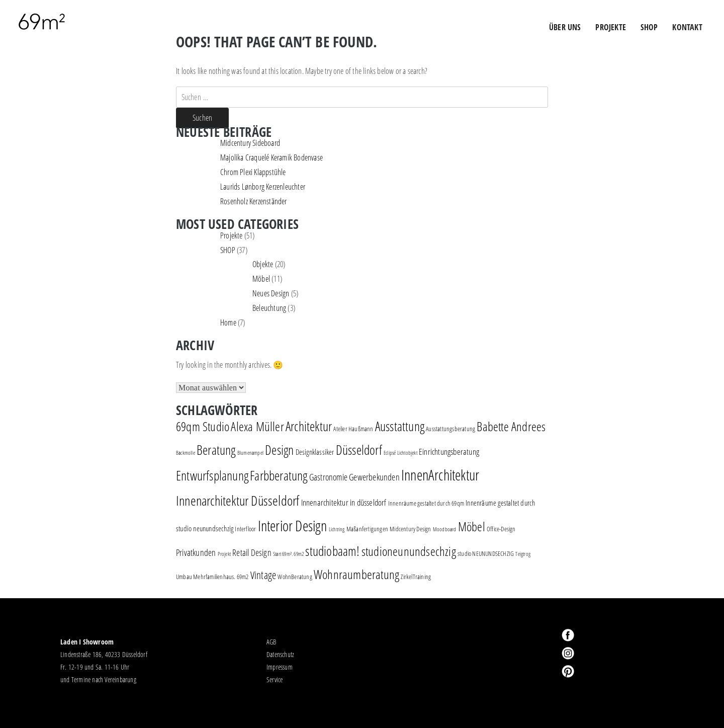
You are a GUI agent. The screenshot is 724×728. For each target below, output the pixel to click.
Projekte (232, 235)
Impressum (280, 667)
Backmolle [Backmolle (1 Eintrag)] (186, 453)
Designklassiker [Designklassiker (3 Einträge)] (315, 452)
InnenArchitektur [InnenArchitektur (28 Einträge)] (440, 475)
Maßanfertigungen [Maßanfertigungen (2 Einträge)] (367, 529)
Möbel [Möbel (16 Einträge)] (472, 526)
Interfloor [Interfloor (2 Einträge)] (245, 529)
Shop (649, 27)
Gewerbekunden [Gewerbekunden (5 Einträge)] (374, 477)
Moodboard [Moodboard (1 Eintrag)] (445, 529)
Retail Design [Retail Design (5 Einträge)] (252, 552)
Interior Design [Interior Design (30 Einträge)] (293, 526)
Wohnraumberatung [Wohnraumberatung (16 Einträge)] (356, 574)
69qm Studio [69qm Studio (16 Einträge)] (203, 426)
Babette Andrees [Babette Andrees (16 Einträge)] (511, 426)
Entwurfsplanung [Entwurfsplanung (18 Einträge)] (212, 475)
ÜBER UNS (565, 27)
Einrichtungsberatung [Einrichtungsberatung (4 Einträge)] (449, 452)
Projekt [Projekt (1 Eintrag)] (224, 554)
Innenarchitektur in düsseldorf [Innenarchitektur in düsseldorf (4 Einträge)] (344, 502)
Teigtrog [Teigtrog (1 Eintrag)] (523, 554)
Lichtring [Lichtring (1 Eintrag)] (337, 529)
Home (228, 322)
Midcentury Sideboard (250, 143)
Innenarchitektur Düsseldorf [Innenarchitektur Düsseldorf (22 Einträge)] (238, 500)
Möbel (261, 279)
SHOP (228, 250)
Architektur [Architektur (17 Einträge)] (309, 426)
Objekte (263, 264)
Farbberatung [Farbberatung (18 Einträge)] (279, 475)
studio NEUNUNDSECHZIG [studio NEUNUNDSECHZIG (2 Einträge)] (486, 553)
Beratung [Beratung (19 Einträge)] (216, 450)
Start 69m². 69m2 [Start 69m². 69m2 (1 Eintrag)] (288, 554)
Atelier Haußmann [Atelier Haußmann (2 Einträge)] (353, 429)
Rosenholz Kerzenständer (254, 201)
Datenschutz (280, 654)
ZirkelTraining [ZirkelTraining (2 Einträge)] (416, 577)
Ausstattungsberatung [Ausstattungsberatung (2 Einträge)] (450, 429)
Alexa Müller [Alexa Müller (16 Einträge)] (257, 426)
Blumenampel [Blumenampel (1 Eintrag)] (250, 453)
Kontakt (687, 27)
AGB (271, 642)
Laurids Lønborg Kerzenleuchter (263, 187)
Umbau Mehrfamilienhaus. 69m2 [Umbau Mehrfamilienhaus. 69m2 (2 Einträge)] (212, 577)
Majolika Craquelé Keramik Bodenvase (271, 157)
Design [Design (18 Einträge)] (279, 450)
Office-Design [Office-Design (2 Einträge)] (501, 529)
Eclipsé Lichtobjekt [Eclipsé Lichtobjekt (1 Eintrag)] (400, 453)
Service (275, 679)
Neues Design (271, 293)
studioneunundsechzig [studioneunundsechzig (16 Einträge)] (409, 551)
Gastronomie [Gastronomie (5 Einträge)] (328, 477)
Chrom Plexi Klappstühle (253, 172)
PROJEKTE (611, 27)
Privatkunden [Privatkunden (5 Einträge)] (196, 552)
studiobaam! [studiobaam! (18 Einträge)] (332, 551)
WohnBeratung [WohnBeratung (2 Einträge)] (295, 577)
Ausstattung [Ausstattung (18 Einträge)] (400, 426)
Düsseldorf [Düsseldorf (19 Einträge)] (359, 450)
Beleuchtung (269, 308)
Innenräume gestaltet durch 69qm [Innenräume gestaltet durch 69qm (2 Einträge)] (426, 503)
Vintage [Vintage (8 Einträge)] (263, 575)
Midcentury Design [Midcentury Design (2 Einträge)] (410, 529)
